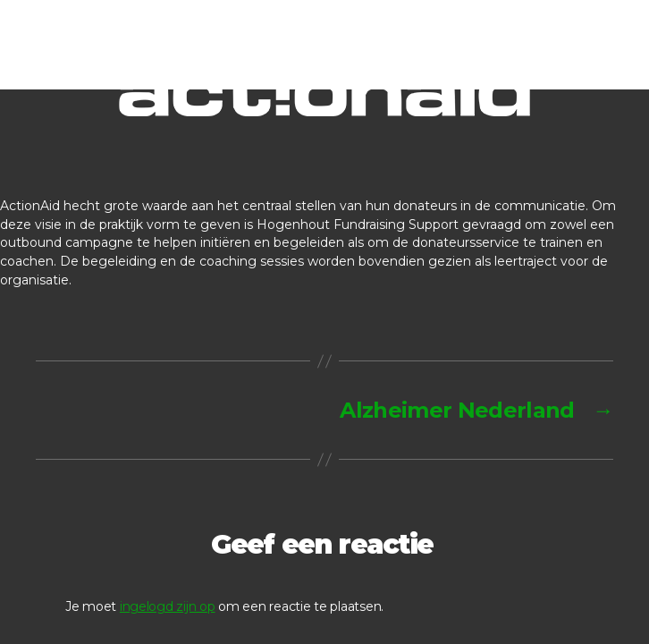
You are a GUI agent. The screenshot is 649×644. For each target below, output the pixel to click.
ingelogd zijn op (168, 606)
